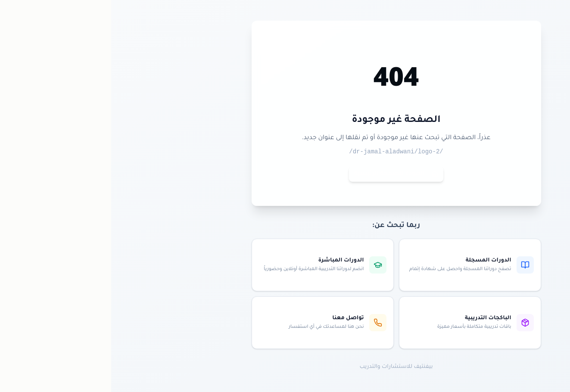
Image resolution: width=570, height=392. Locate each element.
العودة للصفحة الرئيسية (285, 174)
